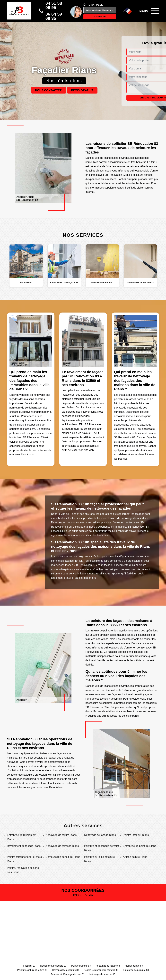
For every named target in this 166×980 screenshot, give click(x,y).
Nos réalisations (64, 81)
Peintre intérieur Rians (136, 835)
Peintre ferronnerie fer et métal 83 (101, 970)
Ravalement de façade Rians (24, 846)
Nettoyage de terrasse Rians (62, 846)
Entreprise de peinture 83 (136, 970)
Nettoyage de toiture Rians (61, 835)
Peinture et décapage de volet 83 (68, 974)
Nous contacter (49, 90)
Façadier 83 (29, 966)
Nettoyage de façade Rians (100, 835)
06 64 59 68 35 (54, 16)
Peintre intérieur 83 (81, 966)
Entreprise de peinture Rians (139, 846)
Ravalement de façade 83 (53, 966)
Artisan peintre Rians (135, 857)
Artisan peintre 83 (134, 966)
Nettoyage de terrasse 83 (102, 974)
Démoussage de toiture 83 (66, 970)
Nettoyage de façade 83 (108, 966)
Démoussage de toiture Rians (63, 857)
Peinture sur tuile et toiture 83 (32, 970)
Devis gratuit (82, 90)
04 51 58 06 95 (54, 5)
